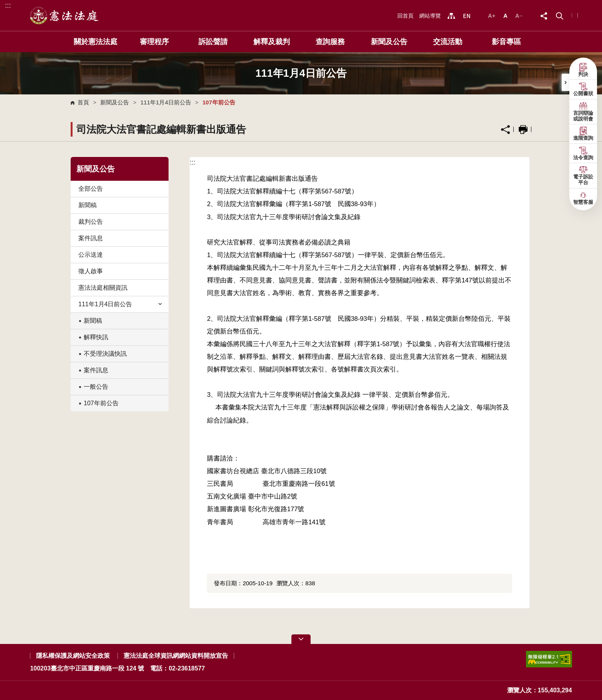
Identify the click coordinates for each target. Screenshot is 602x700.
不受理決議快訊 (105, 354)
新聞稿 (88, 205)
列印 (523, 130)
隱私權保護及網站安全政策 (73, 656)
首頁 (83, 102)
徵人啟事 (91, 271)
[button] (560, 15)
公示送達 (91, 255)
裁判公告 (91, 222)
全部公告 (91, 189)
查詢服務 (330, 42)
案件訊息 (91, 238)
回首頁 (405, 16)
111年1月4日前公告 (166, 102)
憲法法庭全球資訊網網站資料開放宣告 (176, 656)
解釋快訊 (96, 337)
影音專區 (506, 42)
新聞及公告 (389, 42)
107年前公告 (101, 403)
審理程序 (154, 42)
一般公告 (96, 387)
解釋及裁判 (272, 42)
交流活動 (448, 42)
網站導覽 (430, 16)
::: (8, 5)
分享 (505, 130)
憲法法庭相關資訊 (103, 288)
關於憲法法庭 (96, 42)
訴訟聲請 (213, 42)
